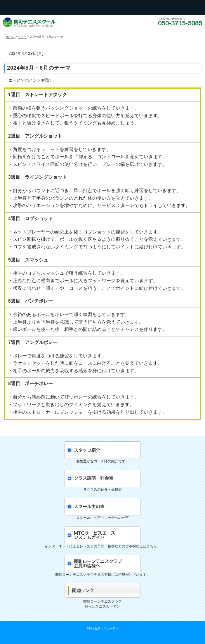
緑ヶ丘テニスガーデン (102, 606)
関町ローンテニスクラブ (102, 601)
